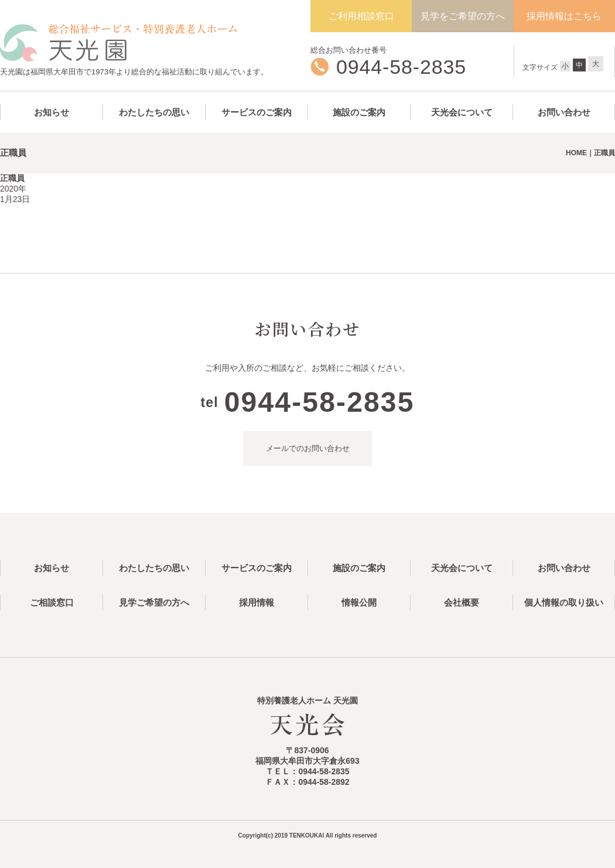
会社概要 (462, 602)
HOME (576, 153)
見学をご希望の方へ (463, 16)
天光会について (462, 112)
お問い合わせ (564, 112)
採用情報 (257, 602)
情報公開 (359, 602)
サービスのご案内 (257, 112)
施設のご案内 (359, 112)
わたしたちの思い (154, 112)
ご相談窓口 (52, 602)
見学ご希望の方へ (154, 602)
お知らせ (52, 112)
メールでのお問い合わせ (308, 448)
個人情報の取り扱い (564, 602)
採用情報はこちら (564, 16)
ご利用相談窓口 (361, 16)
